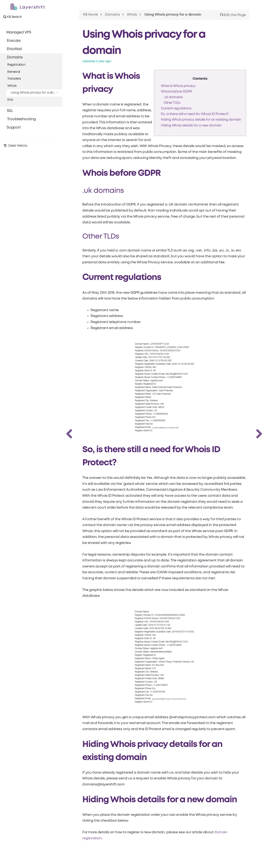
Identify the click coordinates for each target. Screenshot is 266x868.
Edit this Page (233, 15)
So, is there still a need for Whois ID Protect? (195, 114)
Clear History (15, 146)
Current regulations (176, 108)
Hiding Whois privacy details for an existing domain (201, 120)
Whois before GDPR (176, 92)
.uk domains (173, 97)
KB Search (13, 17)
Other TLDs (172, 103)
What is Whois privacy (178, 86)
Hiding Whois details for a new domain (191, 126)
